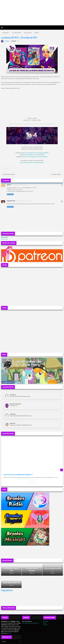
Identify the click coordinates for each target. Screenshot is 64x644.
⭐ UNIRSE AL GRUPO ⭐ (8, 382)
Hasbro (10, 633)
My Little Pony (28, 33)
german (9, 185)
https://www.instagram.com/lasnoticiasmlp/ (35, 157)
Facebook (46, 621)
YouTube (45, 625)
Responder (10, 194)
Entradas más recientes (9, 174)
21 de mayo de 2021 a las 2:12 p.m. (19, 185)
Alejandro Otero (11, 201)
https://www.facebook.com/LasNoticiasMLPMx (35, 153)
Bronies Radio (5, 239)
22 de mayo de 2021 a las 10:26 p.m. (24, 201)
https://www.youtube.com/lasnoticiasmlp (32, 162)
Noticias (37, 33)
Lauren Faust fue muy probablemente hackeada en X (18, 474)
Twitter (45, 623)
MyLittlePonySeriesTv (15, 404)
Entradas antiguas (57, 174)
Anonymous (13, 395)
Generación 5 (6, 33)
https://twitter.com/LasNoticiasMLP (34, 155)
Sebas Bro (36, 623)
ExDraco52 (13, 423)
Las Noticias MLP (17, 33)
